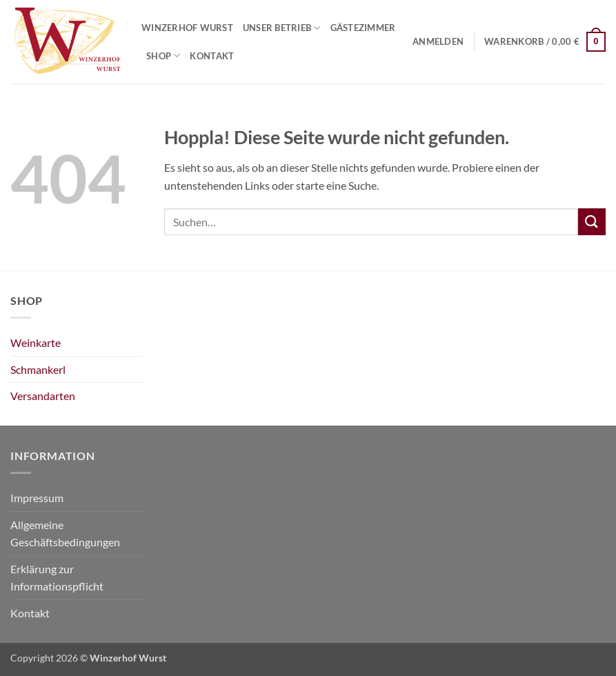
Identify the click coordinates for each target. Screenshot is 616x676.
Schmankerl (38, 369)
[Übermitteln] (592, 222)
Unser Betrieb (282, 28)
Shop (163, 56)
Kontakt (212, 56)
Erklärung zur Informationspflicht (57, 578)
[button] (438, 41)
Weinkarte (36, 342)
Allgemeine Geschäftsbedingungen (65, 534)
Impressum (37, 498)
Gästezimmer (363, 28)
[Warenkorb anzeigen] (545, 42)
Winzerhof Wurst (187, 28)
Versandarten (43, 396)
